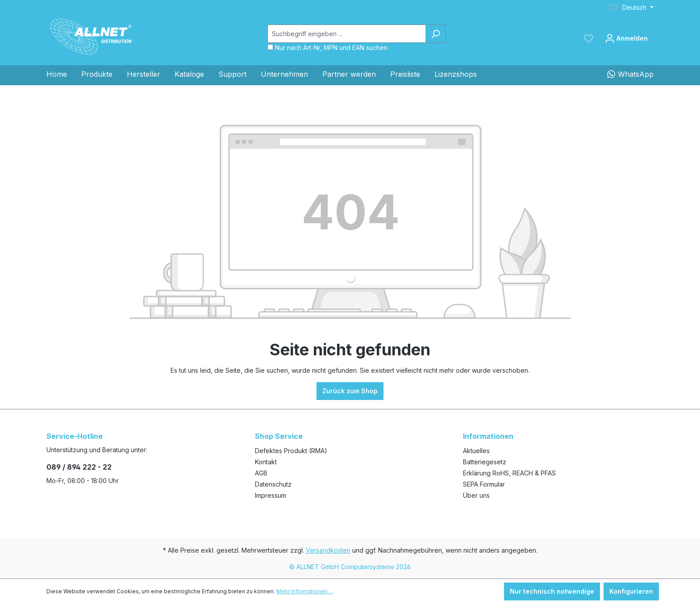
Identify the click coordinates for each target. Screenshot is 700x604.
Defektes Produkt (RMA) (291, 451)
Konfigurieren (631, 591)
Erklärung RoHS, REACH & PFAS (509, 473)
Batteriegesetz (485, 462)
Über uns (476, 495)
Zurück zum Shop (350, 391)
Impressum (271, 495)
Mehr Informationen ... (305, 591)
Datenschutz (273, 484)
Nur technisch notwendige (552, 591)
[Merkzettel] (588, 38)
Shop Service (279, 436)
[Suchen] (435, 34)
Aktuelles (476, 451)
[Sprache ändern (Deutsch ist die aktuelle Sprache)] (632, 8)
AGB (261, 473)
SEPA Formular (484, 484)
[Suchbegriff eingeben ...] (346, 34)
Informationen (488, 436)
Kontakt (266, 462)
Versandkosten (328, 550)
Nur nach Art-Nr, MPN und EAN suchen (331, 48)
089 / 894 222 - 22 (79, 467)
